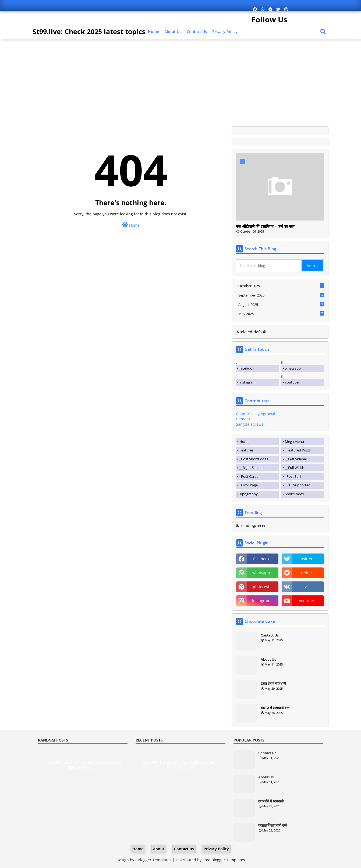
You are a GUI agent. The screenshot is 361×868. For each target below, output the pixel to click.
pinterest (261, 587)
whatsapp (293, 368)
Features (246, 450)
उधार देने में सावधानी (273, 683)
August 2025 (281, 305)
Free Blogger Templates (224, 860)
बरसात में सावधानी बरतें (275, 708)
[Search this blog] (269, 266)
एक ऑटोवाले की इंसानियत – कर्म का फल (265, 227)
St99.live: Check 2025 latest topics (89, 31)
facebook (247, 368)
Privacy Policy (225, 32)
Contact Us (270, 635)
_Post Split (293, 476)
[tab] (257, 442)
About (159, 849)
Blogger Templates (155, 860)
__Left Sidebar (296, 459)
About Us (173, 32)
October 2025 (281, 286)
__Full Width (295, 468)
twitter (307, 559)
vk (307, 587)
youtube (292, 382)
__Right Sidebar (252, 468)
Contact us (197, 32)
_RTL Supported (298, 485)
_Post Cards (249, 476)
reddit (307, 573)
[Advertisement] (180, 81)
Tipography (249, 494)
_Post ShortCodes (254, 459)
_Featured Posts (298, 450)
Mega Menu (294, 442)
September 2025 (281, 295)
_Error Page (249, 485)
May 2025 (281, 314)
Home (153, 32)
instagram (247, 382)
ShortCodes (294, 494)
